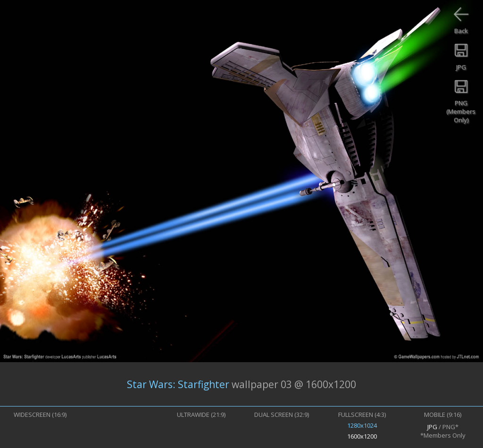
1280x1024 (362, 425)
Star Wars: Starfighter (178, 384)
